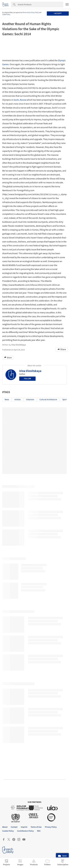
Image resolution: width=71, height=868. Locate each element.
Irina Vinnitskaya (30, 371)
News (7, 400)
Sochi (16, 100)
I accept (58, 14)
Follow (27, 379)
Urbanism (30, 400)
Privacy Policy (35, 13)
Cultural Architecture (48, 400)
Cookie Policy (6, 14)
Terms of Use (26, 13)
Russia (23, 100)
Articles (18, 400)
